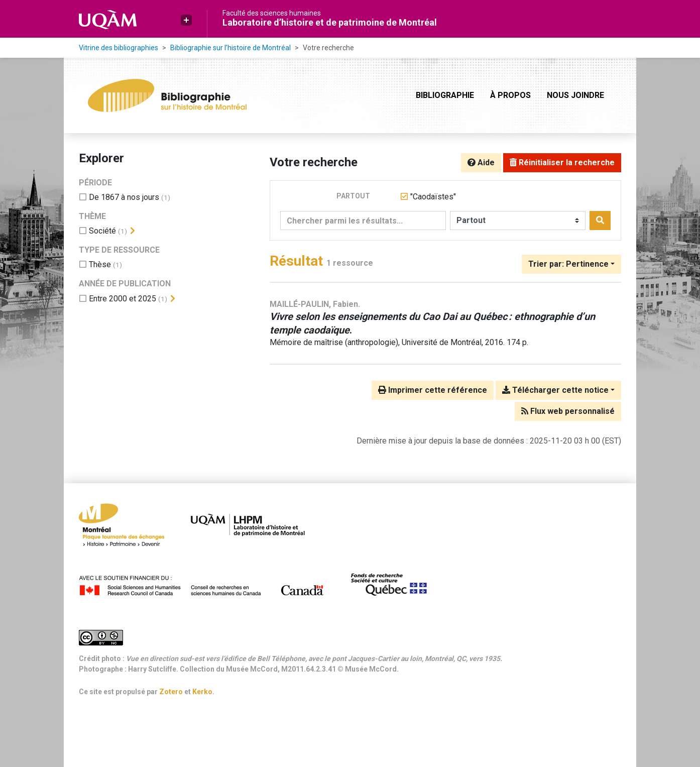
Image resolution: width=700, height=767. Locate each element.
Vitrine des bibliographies (119, 48)
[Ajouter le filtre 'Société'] (102, 231)
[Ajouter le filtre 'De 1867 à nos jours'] (124, 197)
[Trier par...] (571, 264)
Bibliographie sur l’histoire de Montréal (230, 48)
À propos (510, 95)
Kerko (202, 692)
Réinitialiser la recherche (562, 162)
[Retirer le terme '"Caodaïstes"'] (433, 197)
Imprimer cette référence (433, 390)
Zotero (171, 692)
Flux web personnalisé (568, 411)
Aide (481, 162)
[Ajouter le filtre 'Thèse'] (100, 264)
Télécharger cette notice (555, 390)
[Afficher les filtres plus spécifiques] (133, 231)
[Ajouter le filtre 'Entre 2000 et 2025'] (123, 299)
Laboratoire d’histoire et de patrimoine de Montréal (330, 22)
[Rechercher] (600, 221)
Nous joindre (575, 95)
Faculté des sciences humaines (272, 13)
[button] (186, 20)
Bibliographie (445, 95)
